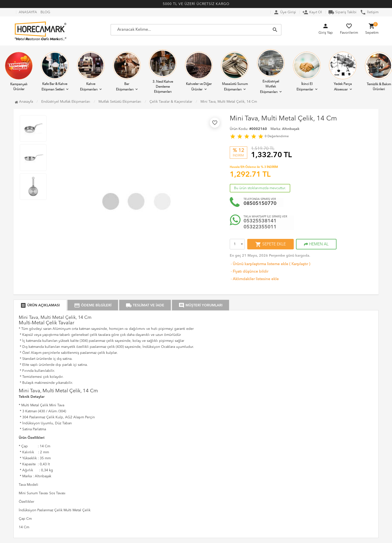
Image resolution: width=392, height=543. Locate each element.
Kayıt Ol (312, 12)
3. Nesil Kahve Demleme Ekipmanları (163, 71)
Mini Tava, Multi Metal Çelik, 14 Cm (229, 102)
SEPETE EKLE (270, 244)
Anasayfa (24, 102)
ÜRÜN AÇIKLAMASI (40, 305)
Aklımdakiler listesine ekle (254, 279)
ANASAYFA (28, 12)
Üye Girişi (285, 12)
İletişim (369, 12)
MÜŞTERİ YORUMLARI (200, 305)
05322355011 (260, 227)
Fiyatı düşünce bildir (249, 272)
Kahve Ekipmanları (91, 71)
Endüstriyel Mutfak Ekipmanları (271, 71)
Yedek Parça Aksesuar (343, 71)
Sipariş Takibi (342, 12)
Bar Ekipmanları (127, 71)
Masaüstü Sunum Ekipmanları (235, 71)
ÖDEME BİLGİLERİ (93, 305)
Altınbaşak (291, 129)
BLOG (45, 12)
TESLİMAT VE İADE (145, 305)
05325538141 (260, 221)
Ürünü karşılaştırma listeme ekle (259, 264)
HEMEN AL (316, 244)
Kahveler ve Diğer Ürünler (199, 71)
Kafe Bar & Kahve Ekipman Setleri (55, 71)
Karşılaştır (300, 264)
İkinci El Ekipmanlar (307, 71)
